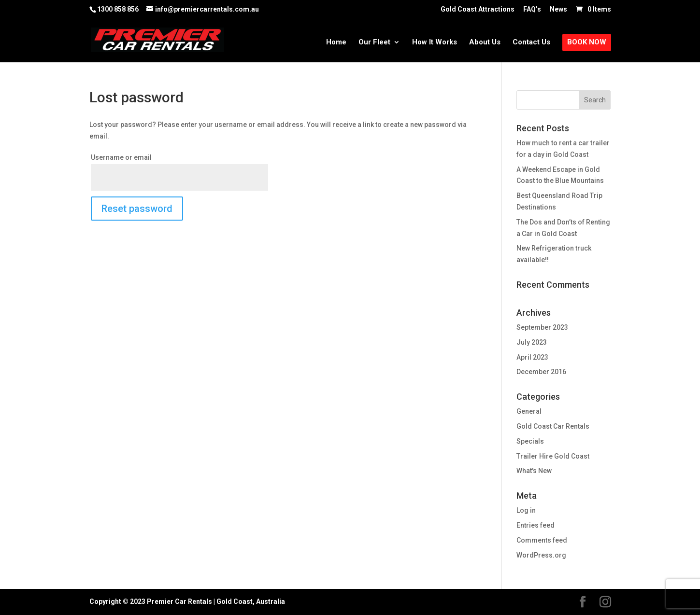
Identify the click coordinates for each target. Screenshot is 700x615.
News (558, 9)
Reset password (137, 209)
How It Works (435, 42)
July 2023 (532, 342)
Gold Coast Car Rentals (553, 426)
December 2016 (541, 372)
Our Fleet (374, 42)
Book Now (587, 42)
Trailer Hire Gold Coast (553, 456)
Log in (526, 510)
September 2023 (542, 327)
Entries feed (536, 525)
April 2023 (532, 357)
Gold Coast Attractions (478, 9)
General (529, 411)
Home (336, 42)
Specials (530, 441)
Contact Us (531, 42)
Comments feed (542, 540)
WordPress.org (541, 555)
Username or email (121, 157)
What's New (534, 471)
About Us (485, 42)
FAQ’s (532, 9)
